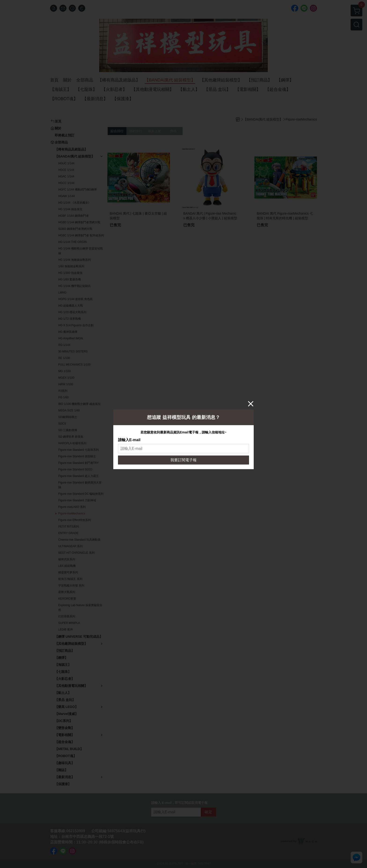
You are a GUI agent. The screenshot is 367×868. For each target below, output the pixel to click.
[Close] (251, 403)
